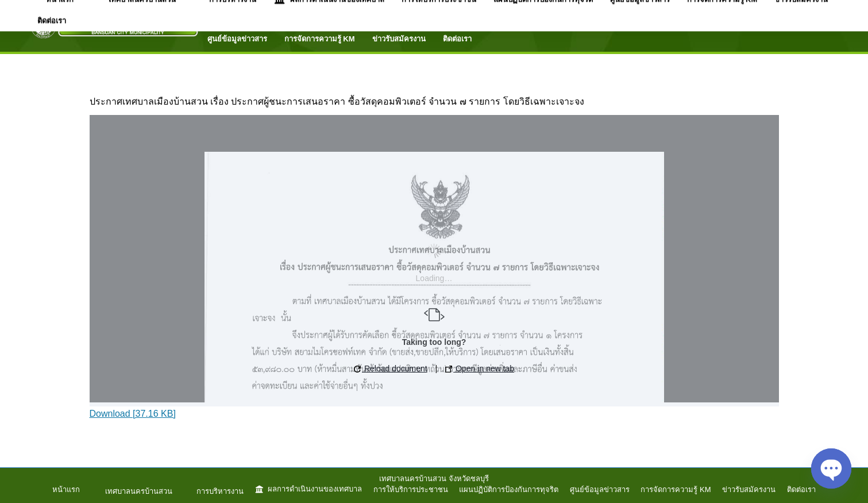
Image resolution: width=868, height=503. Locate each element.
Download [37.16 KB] (133, 414)
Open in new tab (480, 368)
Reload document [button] (391, 368)
